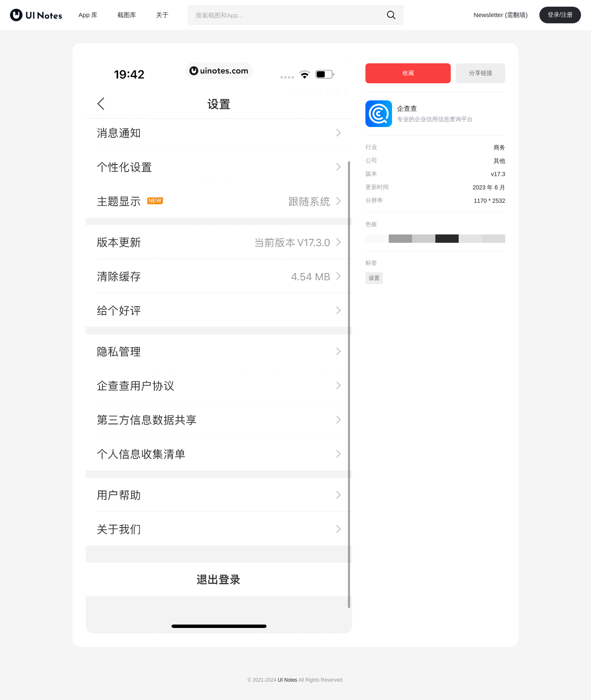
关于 (162, 15)
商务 (499, 147)
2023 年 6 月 (489, 187)
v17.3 (498, 174)
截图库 (127, 15)
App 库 (88, 15)
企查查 (407, 108)
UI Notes (287, 680)
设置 (374, 278)
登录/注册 (560, 15)
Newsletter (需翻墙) (501, 15)
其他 (499, 161)
